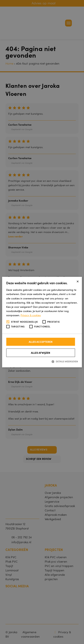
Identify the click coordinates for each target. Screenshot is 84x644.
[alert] (42, 322)
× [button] (78, 281)
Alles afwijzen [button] (41, 353)
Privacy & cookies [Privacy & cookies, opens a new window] (31, 315)
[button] (42, 362)
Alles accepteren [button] (41, 342)
